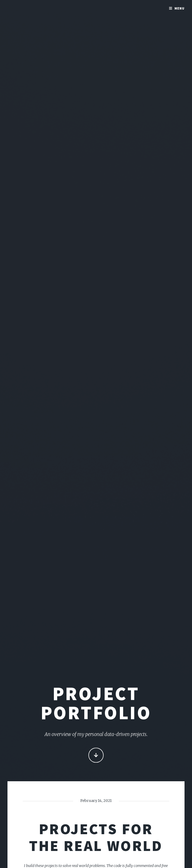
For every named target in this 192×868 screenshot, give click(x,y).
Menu (180, 8)
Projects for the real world (96, 837)
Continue (96, 756)
